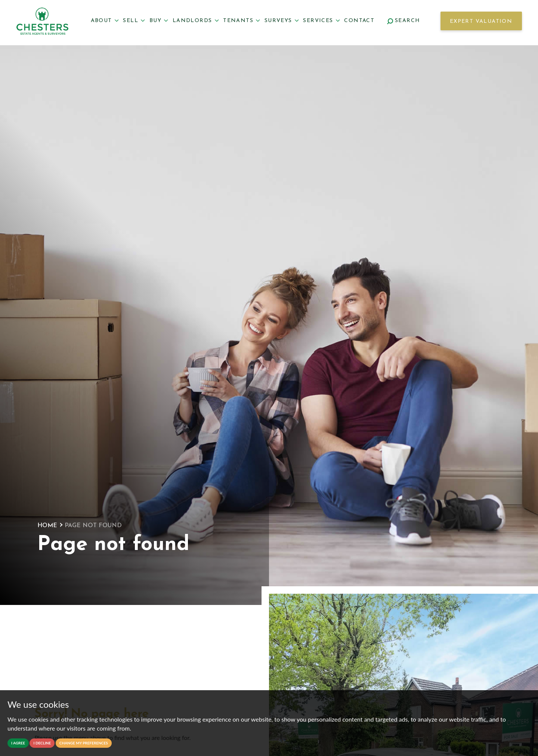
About (105, 21)
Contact (359, 21)
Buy (159, 21)
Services (321, 21)
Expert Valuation (481, 21)
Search (404, 21)
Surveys (282, 21)
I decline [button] (42, 743)
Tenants (242, 21)
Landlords (196, 21)
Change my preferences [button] (84, 743)
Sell (134, 21)
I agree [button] (18, 743)
